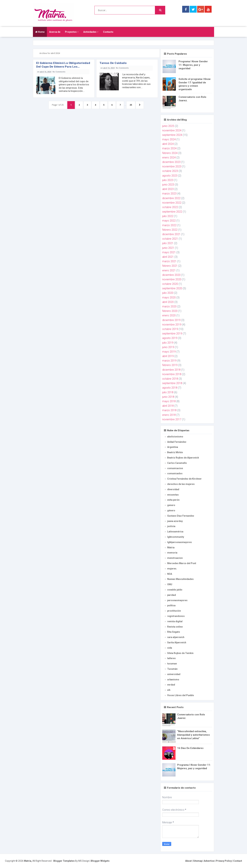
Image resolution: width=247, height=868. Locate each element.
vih (169, 690)
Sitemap (198, 861)
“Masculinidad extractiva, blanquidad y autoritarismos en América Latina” (193, 735)
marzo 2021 (169, 261)
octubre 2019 (170, 329)
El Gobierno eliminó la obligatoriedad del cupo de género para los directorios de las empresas (63, 65)
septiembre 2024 (172, 135)
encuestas (173, 495)
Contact (238, 861)
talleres (171, 658)
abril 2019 (168, 356)
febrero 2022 (170, 230)
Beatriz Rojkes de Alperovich (183, 458)
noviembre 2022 (172, 203)
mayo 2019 (169, 352)
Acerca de (55, 32)
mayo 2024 (169, 139)
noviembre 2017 (172, 419)
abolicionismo (175, 437)
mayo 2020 (169, 297)
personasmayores (177, 600)
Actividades (91, 32)
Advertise (209, 861)
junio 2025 (168, 126)
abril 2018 (168, 406)
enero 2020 (169, 315)
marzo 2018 (169, 410)
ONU (170, 584)
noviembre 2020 (172, 279)
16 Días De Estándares (190, 748)
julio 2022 (168, 216)
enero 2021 (169, 270)
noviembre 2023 (172, 166)
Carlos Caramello (177, 463)
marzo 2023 (169, 194)
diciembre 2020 (171, 275)
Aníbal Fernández (177, 442)
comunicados (175, 473)
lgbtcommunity (176, 537)
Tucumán (172, 669)
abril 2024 (168, 144)
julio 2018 (168, 392)
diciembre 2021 (171, 234)
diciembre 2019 (171, 320)
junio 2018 (168, 397)
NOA (170, 574)
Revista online (175, 627)
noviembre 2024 (172, 130)
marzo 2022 (169, 225)
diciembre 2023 (171, 162)
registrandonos (176, 616)
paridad (172, 595)
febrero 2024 (170, 153)
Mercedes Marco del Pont (182, 563)
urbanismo (173, 680)
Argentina (173, 447)
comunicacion (175, 468)
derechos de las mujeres (181, 484)
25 (132, 105)
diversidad (173, 489)
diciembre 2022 (171, 198)
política (171, 605)
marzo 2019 (169, 361)
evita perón (173, 500)
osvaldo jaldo (175, 590)
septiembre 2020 (172, 288)
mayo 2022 (169, 221)
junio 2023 (168, 185)
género (171, 510)
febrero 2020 (170, 311)
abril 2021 (168, 257)
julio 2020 (168, 293)
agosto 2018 (170, 388)
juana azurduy (175, 521)
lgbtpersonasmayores (180, 542)
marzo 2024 (169, 148)
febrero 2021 (170, 266)
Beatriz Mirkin (175, 452)
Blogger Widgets (100, 861)
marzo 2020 (169, 306)
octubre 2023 (170, 171)
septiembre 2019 (172, 334)
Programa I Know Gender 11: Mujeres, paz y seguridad (193, 65)
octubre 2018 (170, 379)
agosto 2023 (170, 176)
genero (171, 505)
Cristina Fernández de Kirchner (184, 479)
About (188, 861)
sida (170, 648)
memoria (172, 553)
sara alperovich (176, 637)
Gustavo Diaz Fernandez (181, 516)
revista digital (175, 621)
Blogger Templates (64, 861)
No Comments (59, 72)
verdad (171, 685)
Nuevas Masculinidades (180, 579)
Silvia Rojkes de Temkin (180, 653)
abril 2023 (168, 189)
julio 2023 (168, 180)
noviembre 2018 (172, 374)
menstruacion (175, 558)
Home (40, 32)
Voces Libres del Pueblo (181, 695)
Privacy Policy (224, 861)
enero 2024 (169, 158)
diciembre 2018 (171, 370)
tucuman (172, 664)
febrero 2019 (170, 365)
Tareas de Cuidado (113, 63)
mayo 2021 (169, 252)
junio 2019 (168, 347)
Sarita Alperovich (177, 642)
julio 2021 (168, 243)
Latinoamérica (175, 532)
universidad (174, 674)
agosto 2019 (170, 338)
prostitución (174, 611)
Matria (171, 548)
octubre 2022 (170, 207)
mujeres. (172, 569)
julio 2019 (168, 343)
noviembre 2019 (172, 325)
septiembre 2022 (172, 212)
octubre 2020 (170, 284)
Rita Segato (174, 632)
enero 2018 (169, 415)
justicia (171, 526)
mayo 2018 (169, 401)
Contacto (108, 32)
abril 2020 (168, 302)
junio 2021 (168, 248)
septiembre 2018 (172, 383)
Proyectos (72, 32)
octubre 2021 (170, 239)
